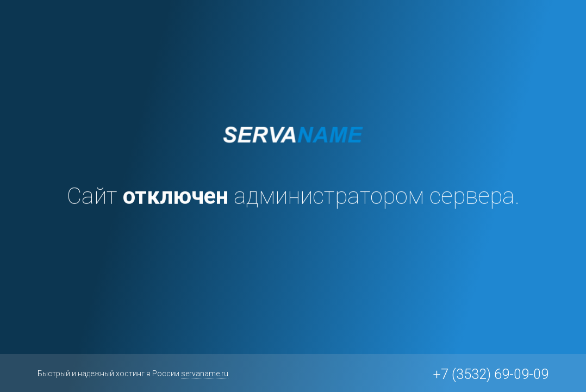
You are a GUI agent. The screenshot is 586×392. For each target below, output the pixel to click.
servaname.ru (205, 374)
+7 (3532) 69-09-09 (491, 374)
